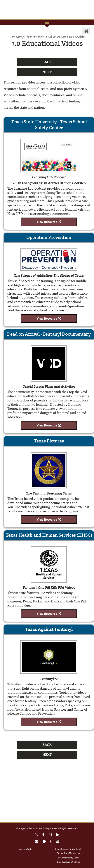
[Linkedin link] (58, 835)
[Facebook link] (43, 835)
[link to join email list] (36, 842)
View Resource (49, 222)
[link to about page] (51, 842)
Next (47, 72)
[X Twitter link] (36, 835)
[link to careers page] (58, 842)
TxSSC (47, 10)
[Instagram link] (50, 835)
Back (47, 62)
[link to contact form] (44, 842)
